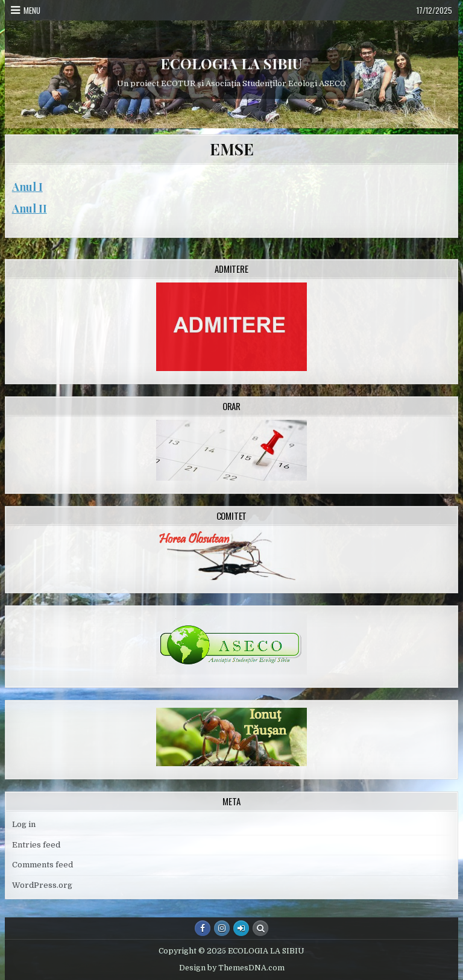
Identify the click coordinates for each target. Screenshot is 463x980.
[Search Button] (260, 928)
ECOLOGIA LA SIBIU (231, 63)
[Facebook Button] (203, 928)
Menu (32, 10)
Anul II (30, 208)
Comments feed (43, 865)
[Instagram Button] (222, 928)
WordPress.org (42, 885)
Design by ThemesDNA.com (232, 968)
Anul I (27, 187)
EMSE (231, 149)
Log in (24, 824)
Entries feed (36, 845)
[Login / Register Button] (241, 928)
